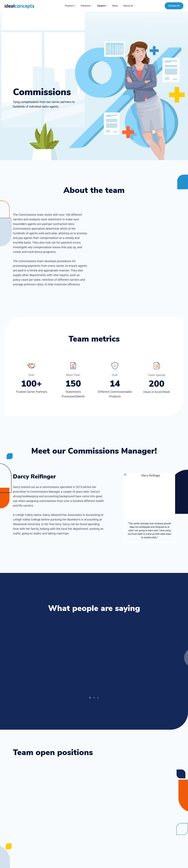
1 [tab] (90, 699)
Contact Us (174, 6)
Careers (103, 6)
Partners (71, 6)
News (115, 6)
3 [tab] (98, 699)
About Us (129, 6)
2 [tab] (94, 699)
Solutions (87, 6)
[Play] (54, 675)
